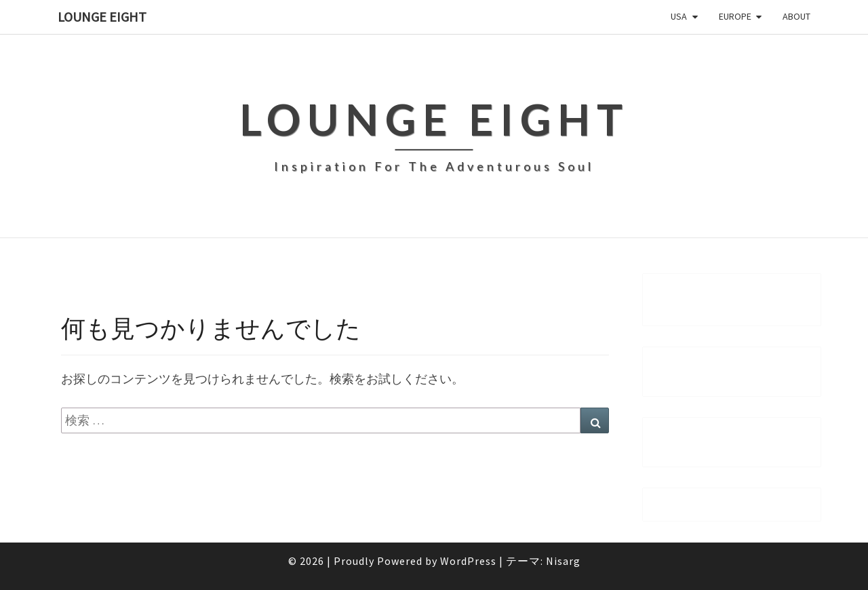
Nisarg (563, 561)
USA (679, 16)
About (796, 16)
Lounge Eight (102, 17)
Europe (735, 16)
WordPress (468, 561)
